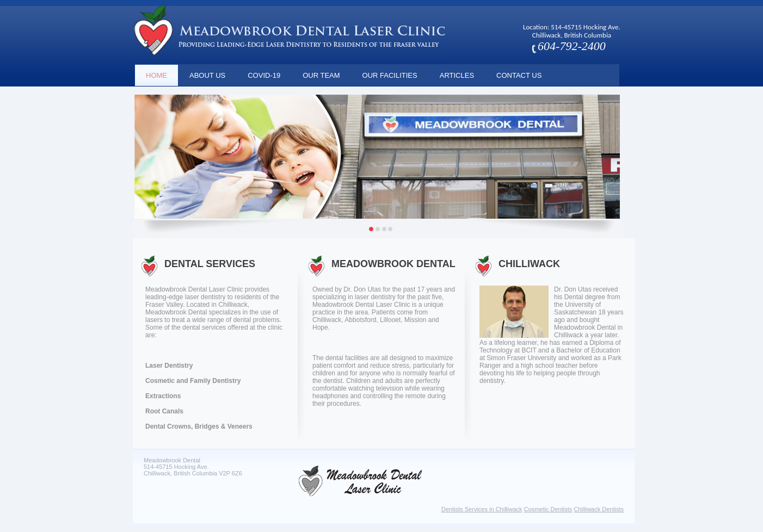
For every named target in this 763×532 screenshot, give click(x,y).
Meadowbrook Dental (393, 264)
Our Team (321, 75)
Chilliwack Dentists (599, 509)
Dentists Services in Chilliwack (482, 509)
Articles (457, 75)
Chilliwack (529, 264)
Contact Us (519, 75)
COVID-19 (264, 75)
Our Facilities (390, 75)
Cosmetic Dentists (548, 509)
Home (156, 75)
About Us (207, 75)
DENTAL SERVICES (210, 264)
